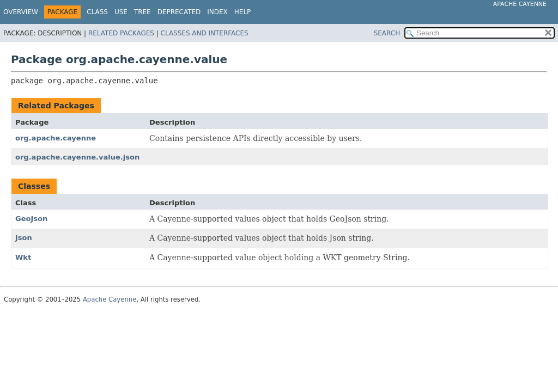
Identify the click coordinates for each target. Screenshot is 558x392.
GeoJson (31, 219)
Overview (21, 12)
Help (243, 12)
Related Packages (121, 33)
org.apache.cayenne (56, 138)
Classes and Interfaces (205, 33)
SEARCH (387, 33)
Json (24, 238)
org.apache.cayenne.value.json (77, 157)
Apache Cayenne (520, 4)
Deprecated (179, 12)
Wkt (23, 257)
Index (217, 12)
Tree (142, 12)
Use (121, 12)
